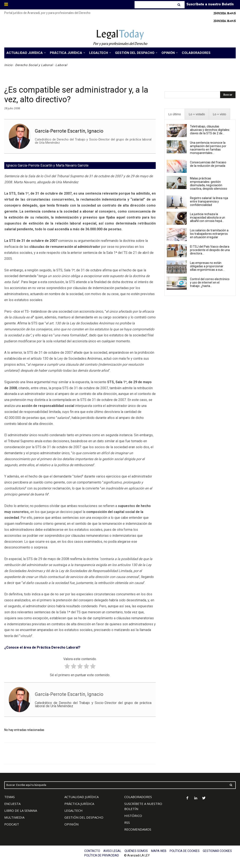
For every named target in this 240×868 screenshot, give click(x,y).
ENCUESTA (12, 804)
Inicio (8, 65)
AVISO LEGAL (112, 851)
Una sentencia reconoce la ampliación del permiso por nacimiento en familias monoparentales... (208, 148)
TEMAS (10, 797)
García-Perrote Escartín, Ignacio (69, 131)
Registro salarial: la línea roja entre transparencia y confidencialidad (209, 201)
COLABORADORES (138, 797)
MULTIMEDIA (14, 817)
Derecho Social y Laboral (34, 65)
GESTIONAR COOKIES (217, 851)
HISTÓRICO (133, 816)
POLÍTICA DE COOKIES (185, 851)
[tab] (175, 114)
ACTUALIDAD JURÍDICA (81, 797)
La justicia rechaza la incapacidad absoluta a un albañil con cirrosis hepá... (207, 217)
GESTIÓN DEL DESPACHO (84, 817)
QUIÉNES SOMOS (136, 851)
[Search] (179, 5)
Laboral (61, 65)
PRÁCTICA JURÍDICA (79, 804)
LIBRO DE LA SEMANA (21, 810)
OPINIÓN (71, 824)
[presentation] (175, 114)
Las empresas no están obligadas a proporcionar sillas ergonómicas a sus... (207, 266)
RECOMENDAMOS (138, 829)
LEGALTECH (73, 810)
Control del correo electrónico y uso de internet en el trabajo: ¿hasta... (210, 282)
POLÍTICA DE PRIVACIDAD (102, 855)
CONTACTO (92, 851)
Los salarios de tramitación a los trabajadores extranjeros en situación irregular (209, 234)
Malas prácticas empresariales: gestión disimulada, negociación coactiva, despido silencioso (209, 183)
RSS (127, 822)
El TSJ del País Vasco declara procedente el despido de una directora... (210, 250)
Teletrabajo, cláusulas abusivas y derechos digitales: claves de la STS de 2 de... (210, 130)
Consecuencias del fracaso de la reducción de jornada (208, 164)
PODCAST (12, 824)
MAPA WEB (159, 851)
